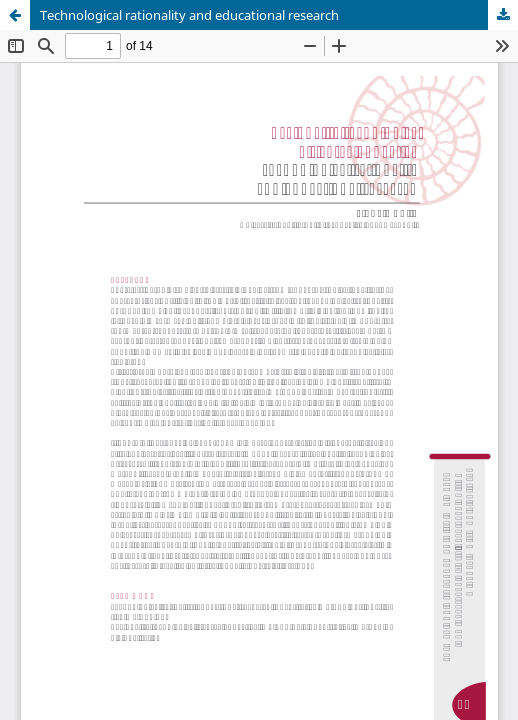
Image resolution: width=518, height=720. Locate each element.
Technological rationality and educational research (189, 15)
